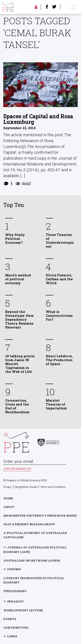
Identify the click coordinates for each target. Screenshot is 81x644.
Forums (14, 569)
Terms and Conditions (53, 487)
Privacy (7, 487)
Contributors (16, 628)
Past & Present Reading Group (29, 524)
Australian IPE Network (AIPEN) (32, 561)
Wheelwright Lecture (23, 610)
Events (10, 619)
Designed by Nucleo (26, 487)
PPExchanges (15, 591)
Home (8, 498)
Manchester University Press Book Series (40, 516)
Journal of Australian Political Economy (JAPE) (35, 550)
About (9, 507)
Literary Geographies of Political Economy (34, 580)
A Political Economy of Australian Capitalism (35, 535)
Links (12, 636)
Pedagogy (15, 601)
